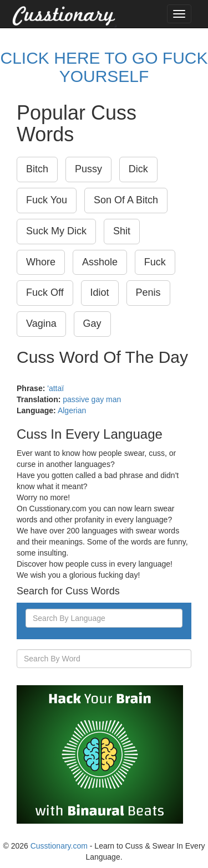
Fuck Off (45, 292)
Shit (122, 231)
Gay (92, 323)
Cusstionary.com (59, 846)
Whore (41, 262)
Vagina (41, 323)
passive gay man (92, 399)
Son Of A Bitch (126, 200)
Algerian (72, 410)
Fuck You (47, 200)
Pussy (88, 169)
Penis (148, 292)
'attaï (55, 388)
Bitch (37, 169)
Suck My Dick (56, 231)
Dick (138, 169)
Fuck (155, 262)
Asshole (100, 262)
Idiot (100, 292)
